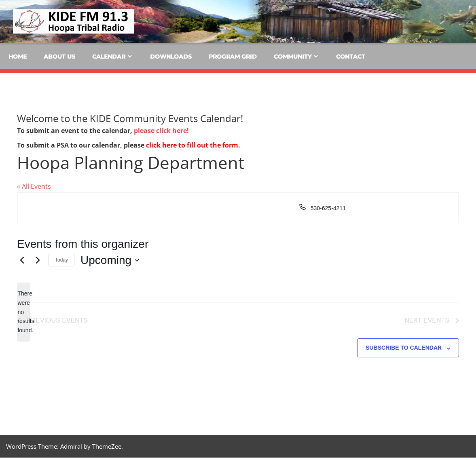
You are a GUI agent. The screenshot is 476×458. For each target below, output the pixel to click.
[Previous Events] (22, 260)
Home (18, 57)
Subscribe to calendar (404, 348)
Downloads (171, 57)
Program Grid (233, 57)
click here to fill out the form (192, 145)
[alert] (23, 312)
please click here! (161, 131)
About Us (59, 57)
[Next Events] (38, 260)
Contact (351, 57)
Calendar (109, 57)
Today (61, 260)
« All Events (34, 186)
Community (293, 57)
